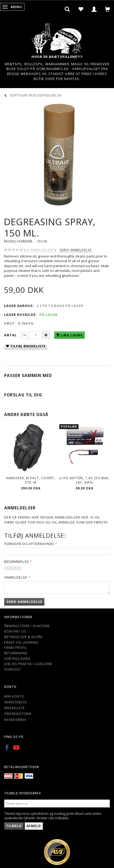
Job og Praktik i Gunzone (28, 664)
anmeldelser (40, 250)
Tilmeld (14, 826)
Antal (11, 335)
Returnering (16, 653)
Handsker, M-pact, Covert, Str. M (31, 480)
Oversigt (13, 669)
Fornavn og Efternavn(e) (29, 544)
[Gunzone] (57, 37)
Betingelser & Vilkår (23, 637)
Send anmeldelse (24, 602)
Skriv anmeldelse (76, 250)
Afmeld (34, 826)
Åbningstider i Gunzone (27, 626)
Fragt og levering (21, 642)
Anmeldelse (16, 577)
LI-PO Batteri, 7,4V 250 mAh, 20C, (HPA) (84, 480)
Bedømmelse (17, 562)
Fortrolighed (17, 659)
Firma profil (16, 648)
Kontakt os (15, 631)
